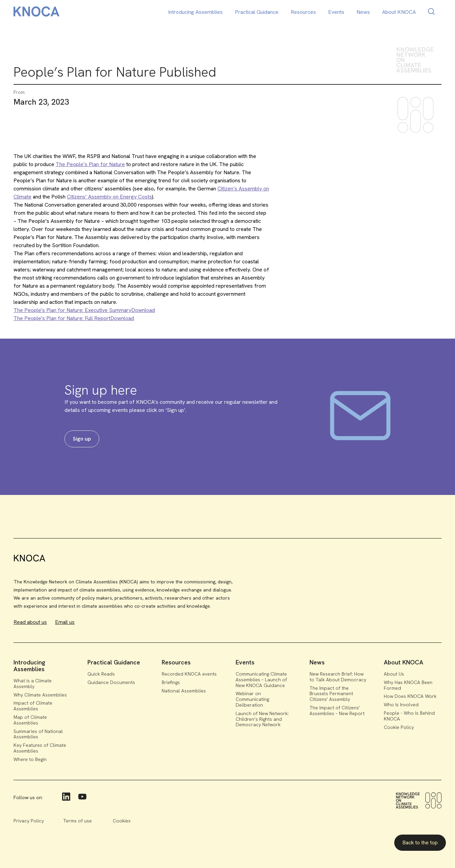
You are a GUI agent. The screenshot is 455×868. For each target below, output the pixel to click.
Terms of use (77, 821)
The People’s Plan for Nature (90, 164)
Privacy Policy (29, 821)
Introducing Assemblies (195, 12)
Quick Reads (101, 674)
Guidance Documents (111, 682)
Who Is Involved (401, 705)
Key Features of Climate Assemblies (40, 748)
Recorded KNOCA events (189, 674)
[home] (36, 13)
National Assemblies (184, 691)
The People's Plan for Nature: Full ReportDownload (74, 318)
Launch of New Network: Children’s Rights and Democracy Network (262, 719)
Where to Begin (30, 759)
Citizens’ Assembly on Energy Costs (109, 197)
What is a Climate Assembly (33, 683)
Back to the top (420, 843)
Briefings (171, 682)
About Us (394, 674)
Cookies (122, 821)
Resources (303, 12)
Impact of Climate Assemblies (33, 706)
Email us (65, 622)
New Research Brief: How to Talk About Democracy (338, 677)
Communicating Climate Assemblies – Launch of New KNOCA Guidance (261, 680)
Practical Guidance (257, 12)
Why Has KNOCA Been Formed (408, 685)
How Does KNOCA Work (410, 696)
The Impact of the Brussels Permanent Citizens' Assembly (331, 694)
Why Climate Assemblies (40, 695)
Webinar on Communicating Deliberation (252, 699)
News (363, 12)
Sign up (82, 439)
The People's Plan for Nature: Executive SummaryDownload (84, 310)
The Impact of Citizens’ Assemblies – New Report (337, 711)
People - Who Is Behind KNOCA (409, 716)
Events (336, 12)
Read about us (30, 622)
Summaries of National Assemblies (38, 734)
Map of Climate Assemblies (30, 720)
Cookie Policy (399, 727)
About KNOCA (399, 12)
